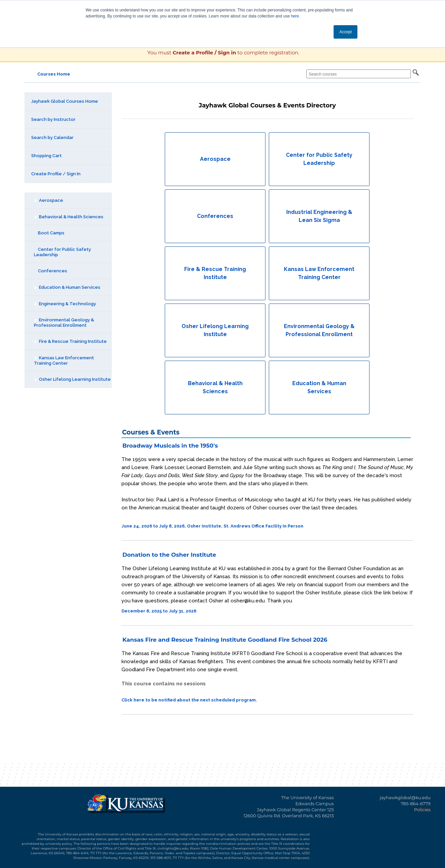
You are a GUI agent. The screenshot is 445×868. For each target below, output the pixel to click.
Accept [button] (345, 32)
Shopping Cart (46, 156)
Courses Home (54, 74)
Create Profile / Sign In (56, 174)
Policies (422, 810)
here (295, 16)
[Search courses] (359, 74)
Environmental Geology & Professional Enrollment (64, 323)
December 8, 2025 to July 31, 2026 (159, 611)
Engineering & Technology (65, 304)
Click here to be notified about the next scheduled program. (189, 700)
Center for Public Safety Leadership (62, 252)
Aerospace (48, 200)
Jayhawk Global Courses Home (65, 101)
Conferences (51, 271)
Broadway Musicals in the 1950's (170, 446)
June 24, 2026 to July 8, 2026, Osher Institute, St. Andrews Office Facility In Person (212, 526)
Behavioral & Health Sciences (68, 217)
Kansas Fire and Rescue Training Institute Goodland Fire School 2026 (225, 640)
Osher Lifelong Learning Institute (72, 379)
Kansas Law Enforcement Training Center (64, 360)
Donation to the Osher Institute (169, 555)
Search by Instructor (53, 119)
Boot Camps (49, 233)
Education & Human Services (67, 287)
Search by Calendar (52, 138)
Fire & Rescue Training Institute (70, 341)
